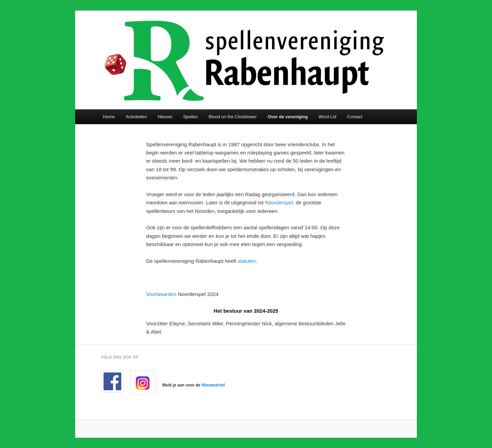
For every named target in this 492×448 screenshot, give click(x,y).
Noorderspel (279, 202)
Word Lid (327, 117)
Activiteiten (136, 117)
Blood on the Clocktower (233, 117)
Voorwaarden (162, 294)
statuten (247, 261)
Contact (355, 117)
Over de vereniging (288, 117)
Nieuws (165, 117)
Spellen (190, 117)
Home (109, 117)
